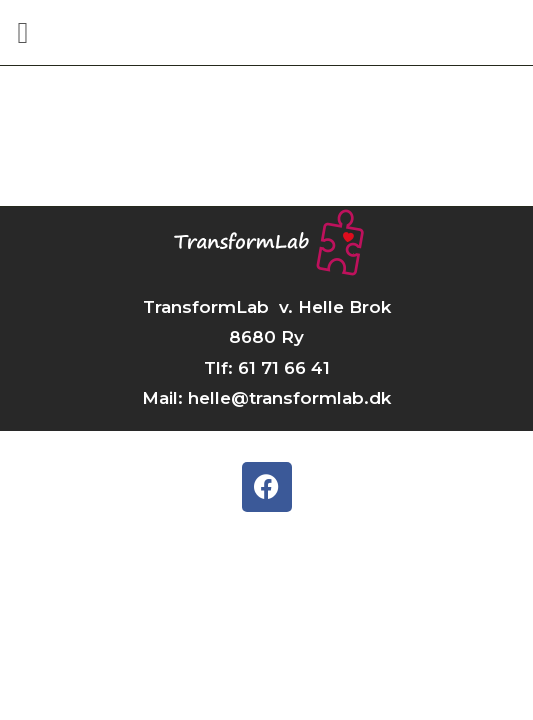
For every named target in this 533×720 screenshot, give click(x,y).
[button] (23, 32)
